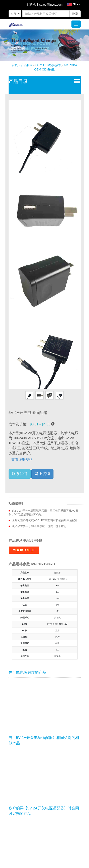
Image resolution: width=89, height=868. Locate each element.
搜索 (75, 14)
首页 (15, 65)
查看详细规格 (22, 460)
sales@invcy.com (51, 5)
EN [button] (70, 5)
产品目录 (27, 65)
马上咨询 (42, 474)
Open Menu (76, 81)
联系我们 (20, 474)
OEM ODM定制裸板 (48, 65)
